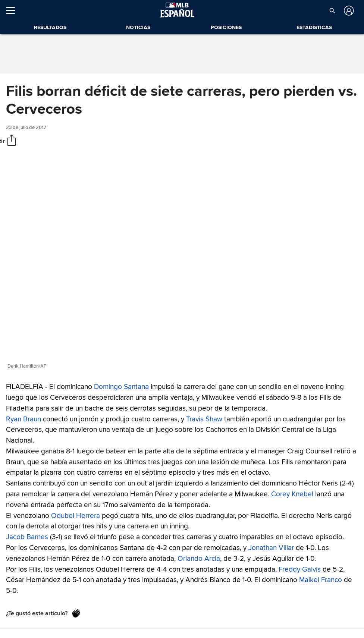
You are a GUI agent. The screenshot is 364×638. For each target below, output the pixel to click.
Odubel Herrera (76, 515)
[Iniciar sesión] (348, 11)
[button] (332, 10)
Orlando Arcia (199, 558)
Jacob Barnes (27, 537)
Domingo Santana (121, 387)
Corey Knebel (292, 494)
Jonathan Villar (271, 548)
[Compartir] (12, 141)
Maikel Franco (321, 580)
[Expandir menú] (13, 10)
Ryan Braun (23, 419)
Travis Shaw (204, 419)
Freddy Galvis (300, 569)
